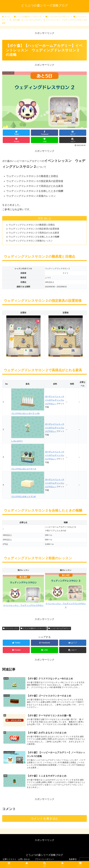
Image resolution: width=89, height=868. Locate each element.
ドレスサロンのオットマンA (23, 497)
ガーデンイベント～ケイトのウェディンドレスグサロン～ (55, 400)
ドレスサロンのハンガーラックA (25, 413)
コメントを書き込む (45, 820)
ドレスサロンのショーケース (24, 469)
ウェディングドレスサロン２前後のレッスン (31, 241)
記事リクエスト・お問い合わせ (16, 859)
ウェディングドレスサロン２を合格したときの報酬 (34, 237)
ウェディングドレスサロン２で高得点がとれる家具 (34, 233)
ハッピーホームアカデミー (59, 628)
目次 (41, 218)
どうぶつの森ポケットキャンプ (33, 628)
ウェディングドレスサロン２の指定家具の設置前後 (34, 229)
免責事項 (73, 859)
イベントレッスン (11, 628)
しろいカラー (17, 441)
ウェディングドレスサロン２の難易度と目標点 (32, 225)
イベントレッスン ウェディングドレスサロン (23, 605)
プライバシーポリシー (44, 859)
